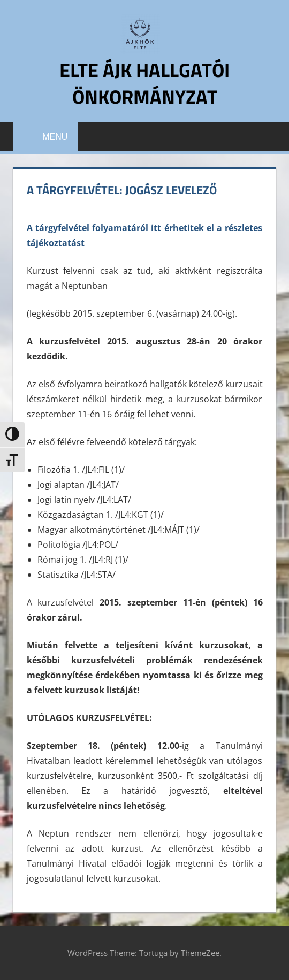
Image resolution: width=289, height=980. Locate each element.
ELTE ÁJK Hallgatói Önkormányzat (144, 83)
